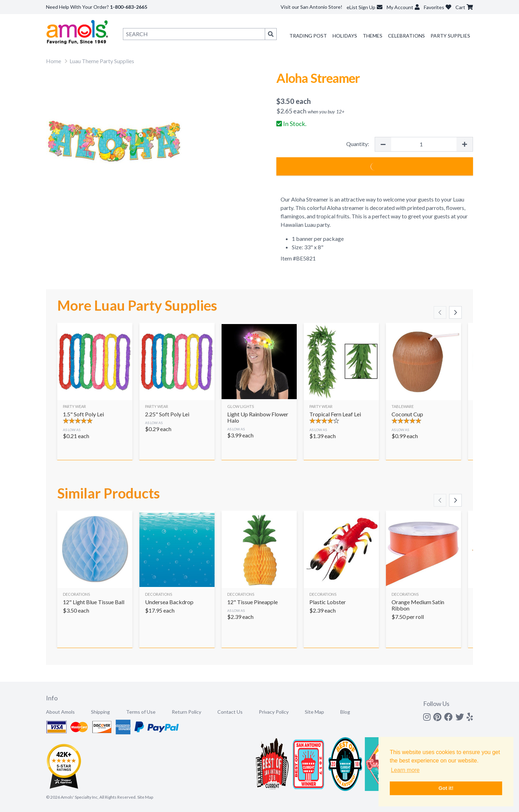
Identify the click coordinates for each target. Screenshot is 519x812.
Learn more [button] (405, 770)
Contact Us (230, 712)
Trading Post (308, 36)
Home (54, 61)
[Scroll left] (440, 312)
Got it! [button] (446, 788)
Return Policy (186, 712)
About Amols (60, 712)
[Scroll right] (455, 312)
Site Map (314, 712)
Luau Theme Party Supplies (102, 61)
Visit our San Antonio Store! (311, 7)
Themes (373, 36)
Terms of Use (141, 712)
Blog (345, 712)
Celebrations (406, 36)
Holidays (345, 36)
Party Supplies (450, 36)
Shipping (100, 712)
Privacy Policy (274, 712)
